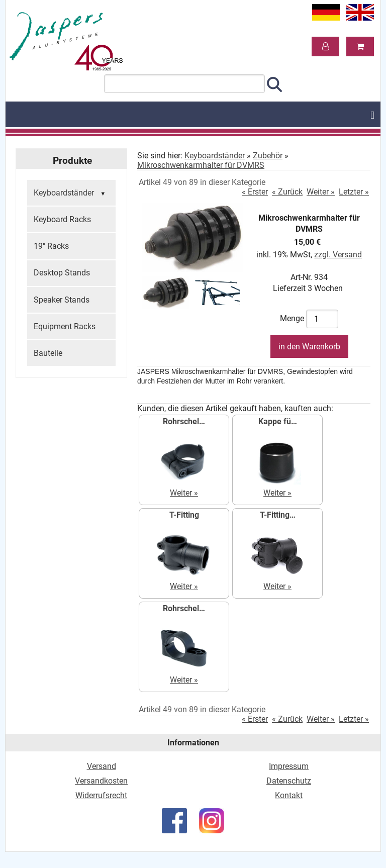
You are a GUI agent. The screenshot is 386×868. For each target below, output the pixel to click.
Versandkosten (101, 781)
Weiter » (321, 192)
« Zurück (287, 192)
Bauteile (48, 353)
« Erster (255, 192)
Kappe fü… (278, 421)
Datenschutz (289, 781)
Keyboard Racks (62, 219)
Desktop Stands (62, 273)
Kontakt (289, 795)
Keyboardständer (71, 194)
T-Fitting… (278, 515)
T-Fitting (184, 515)
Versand (102, 766)
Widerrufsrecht (101, 795)
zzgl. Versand (338, 255)
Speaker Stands (62, 300)
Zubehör (268, 156)
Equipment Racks (65, 326)
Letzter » (354, 192)
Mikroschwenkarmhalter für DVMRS (201, 165)
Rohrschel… (184, 421)
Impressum (289, 766)
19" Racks (51, 246)
